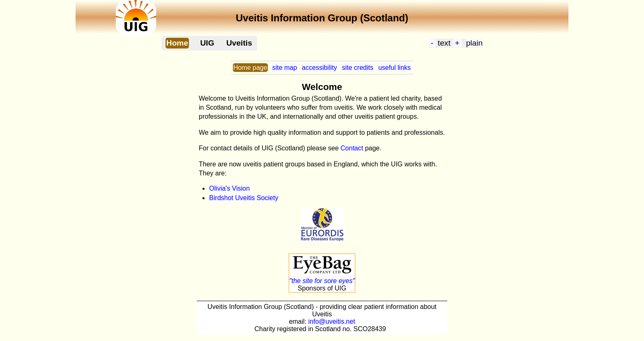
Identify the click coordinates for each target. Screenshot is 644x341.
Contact (352, 148)
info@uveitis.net (332, 321)
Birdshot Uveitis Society (244, 198)
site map (285, 68)
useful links (394, 68)
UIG (207, 43)
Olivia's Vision (229, 188)
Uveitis (239, 43)
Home (177, 43)
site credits (357, 68)
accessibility (319, 68)
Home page (250, 68)
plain (475, 43)
